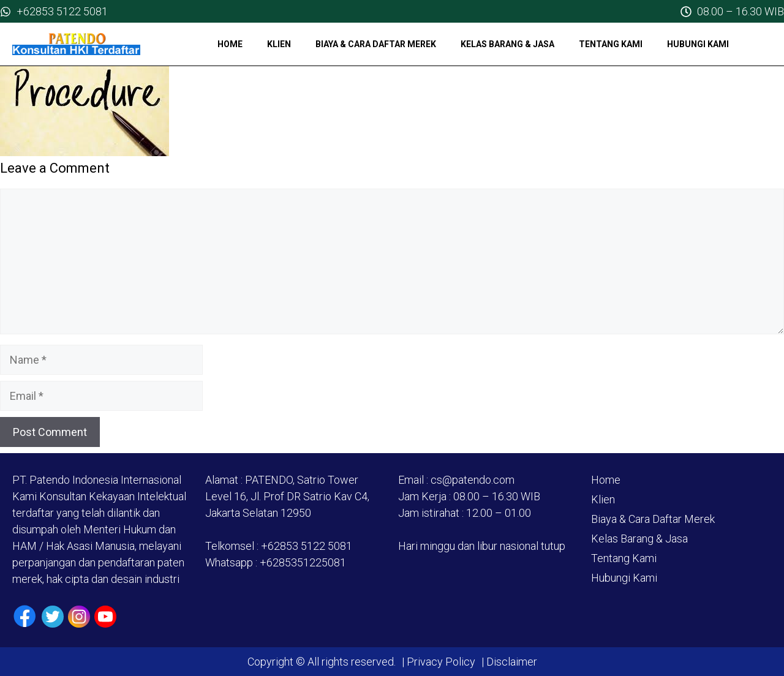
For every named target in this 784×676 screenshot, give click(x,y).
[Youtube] (105, 617)
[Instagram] (79, 617)
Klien (279, 44)
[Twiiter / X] (53, 617)
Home (230, 44)
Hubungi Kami (698, 44)
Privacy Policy (441, 662)
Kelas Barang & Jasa (507, 44)
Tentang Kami (611, 44)
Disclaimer (511, 662)
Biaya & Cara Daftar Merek (376, 44)
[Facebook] (25, 616)
